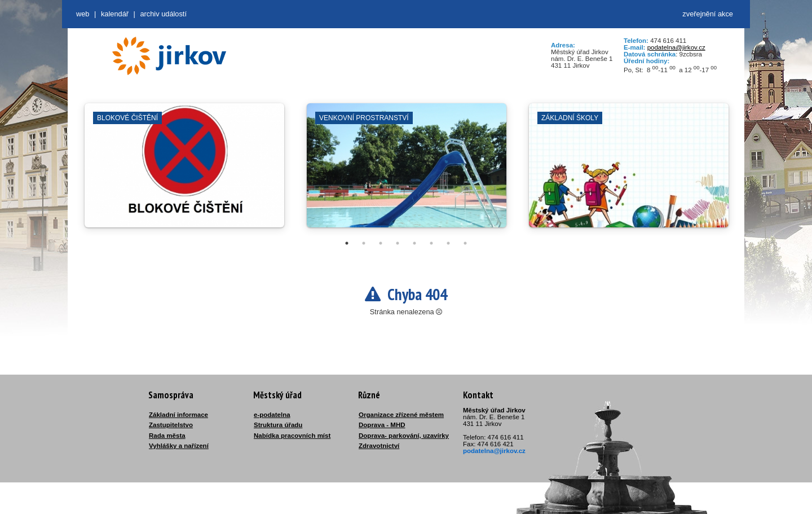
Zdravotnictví (379, 446)
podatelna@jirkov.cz (676, 47)
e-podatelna (272, 415)
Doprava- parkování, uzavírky (404, 436)
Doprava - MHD (382, 425)
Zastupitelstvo (171, 425)
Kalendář (115, 14)
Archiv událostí (163, 14)
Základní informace (178, 415)
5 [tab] (414, 243)
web (83, 14)
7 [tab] (448, 243)
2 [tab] (364, 243)
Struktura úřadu (278, 425)
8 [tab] (465, 243)
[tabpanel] (184, 171)
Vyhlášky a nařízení (179, 446)
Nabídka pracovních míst (292, 436)
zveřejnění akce (708, 14)
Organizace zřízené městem (401, 415)
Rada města (167, 436)
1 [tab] (347, 243)
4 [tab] (398, 243)
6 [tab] (431, 243)
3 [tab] (381, 243)
